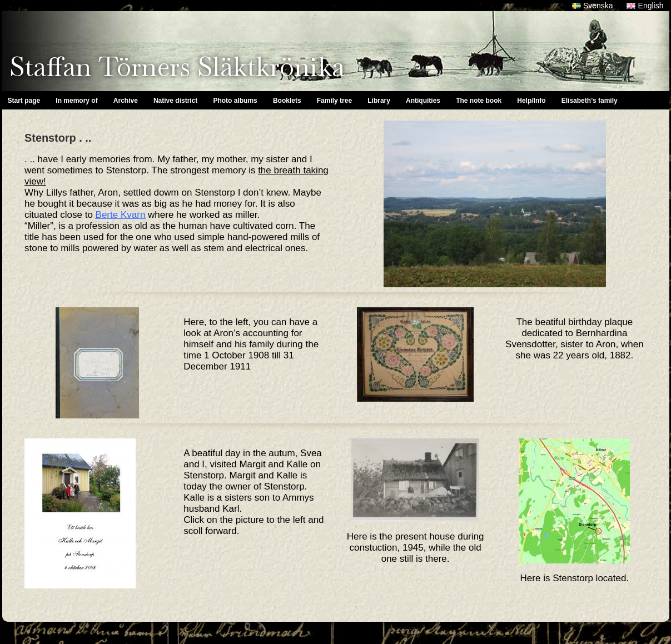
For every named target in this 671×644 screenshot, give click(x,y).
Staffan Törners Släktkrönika (177, 67)
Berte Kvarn (121, 215)
